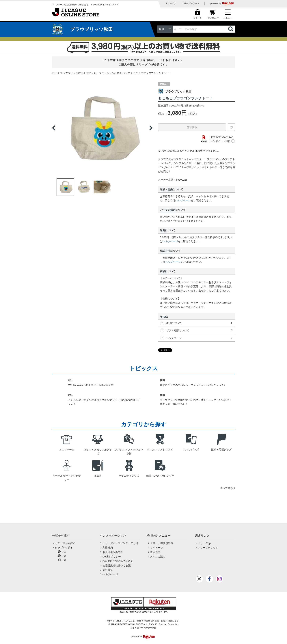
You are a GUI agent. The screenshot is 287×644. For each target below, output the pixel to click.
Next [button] (151, 128)
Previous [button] (54, 128)
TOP (55, 73)
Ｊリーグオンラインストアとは (120, 543)
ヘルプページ (183, 200)
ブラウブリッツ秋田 (72, 73)
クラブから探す (64, 548)
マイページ (156, 548)
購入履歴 (155, 552)
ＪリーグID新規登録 (162, 543)
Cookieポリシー (112, 557)
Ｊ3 (64, 560)
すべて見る (226, 488)
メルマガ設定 (158, 557)
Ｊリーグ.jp (171, 3)
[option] (102, 128)
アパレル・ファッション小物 (103, 73)
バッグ (126, 73)
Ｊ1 (64, 552)
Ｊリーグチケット (191, 3)
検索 (231, 29)
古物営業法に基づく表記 (117, 566)
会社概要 (108, 570)
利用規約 (108, 548)
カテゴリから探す (65, 543)
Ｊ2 (64, 556)
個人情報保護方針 (113, 552)
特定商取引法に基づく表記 (118, 561)
